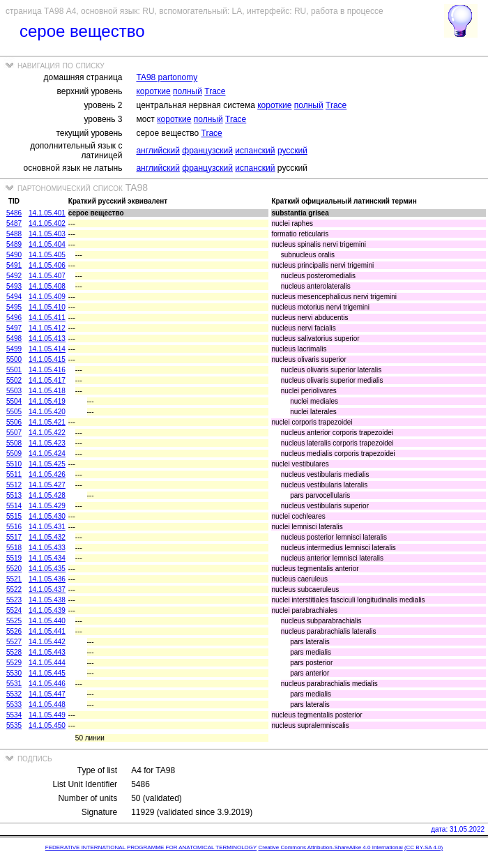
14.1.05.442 (47, 642)
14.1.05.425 (47, 464)
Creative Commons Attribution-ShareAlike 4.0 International (330, 847)
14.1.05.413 (47, 338)
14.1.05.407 (47, 276)
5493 (14, 286)
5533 (14, 705)
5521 (14, 579)
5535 (14, 725)
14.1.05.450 (47, 725)
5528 (14, 652)
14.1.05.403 (47, 234)
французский (207, 151)
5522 (14, 589)
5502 (14, 380)
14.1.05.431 (47, 527)
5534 (14, 715)
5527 (14, 642)
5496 (14, 318)
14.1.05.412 (47, 328)
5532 (14, 694)
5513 (14, 495)
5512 (14, 485)
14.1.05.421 (47, 422)
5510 (14, 464)
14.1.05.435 (47, 569)
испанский (255, 151)
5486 (14, 213)
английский (158, 151)
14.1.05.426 (47, 474)
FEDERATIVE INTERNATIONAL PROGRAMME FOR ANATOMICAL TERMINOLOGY (151, 847)
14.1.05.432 (47, 537)
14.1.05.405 (47, 255)
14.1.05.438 (47, 600)
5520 (14, 569)
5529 (14, 663)
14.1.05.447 (47, 694)
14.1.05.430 (47, 516)
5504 (14, 401)
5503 (14, 391)
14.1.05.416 (47, 370)
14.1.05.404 (47, 244)
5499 (14, 349)
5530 (14, 673)
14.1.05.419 (47, 401)
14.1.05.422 (47, 433)
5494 (14, 297)
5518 (14, 548)
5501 (14, 370)
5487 (14, 223)
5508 (14, 443)
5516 (14, 527)
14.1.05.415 (47, 359)
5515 (14, 516)
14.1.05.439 (47, 610)
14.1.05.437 (47, 589)
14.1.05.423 (47, 443)
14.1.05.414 (47, 349)
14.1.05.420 (47, 412)
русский (292, 151)
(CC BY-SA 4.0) (424, 847)
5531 (14, 684)
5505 (14, 412)
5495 (14, 307)
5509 (14, 454)
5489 (14, 244)
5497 (14, 328)
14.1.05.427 (47, 485)
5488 (14, 234)
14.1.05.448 (47, 705)
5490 (14, 255)
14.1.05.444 (47, 663)
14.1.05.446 (47, 684)
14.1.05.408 (47, 286)
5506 (14, 422)
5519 (14, 558)
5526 (14, 631)
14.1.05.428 (47, 495)
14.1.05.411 (47, 318)
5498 (14, 338)
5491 (14, 265)
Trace (215, 91)
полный (188, 91)
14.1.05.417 (47, 380)
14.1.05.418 (47, 391)
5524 (14, 610)
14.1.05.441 (47, 631)
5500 (14, 359)
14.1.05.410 (47, 307)
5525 (14, 621)
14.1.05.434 (47, 558)
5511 (14, 474)
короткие (153, 91)
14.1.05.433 (47, 548)
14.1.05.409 (47, 297)
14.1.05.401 (47, 213)
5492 (14, 276)
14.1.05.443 (47, 652)
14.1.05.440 (47, 621)
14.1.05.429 (47, 506)
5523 (14, 600)
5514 (14, 506)
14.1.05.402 (47, 223)
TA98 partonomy (167, 77)
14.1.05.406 (47, 265)
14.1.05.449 (47, 715)
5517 (14, 537)
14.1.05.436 (47, 579)
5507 (14, 433)
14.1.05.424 (47, 454)
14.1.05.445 (47, 673)
